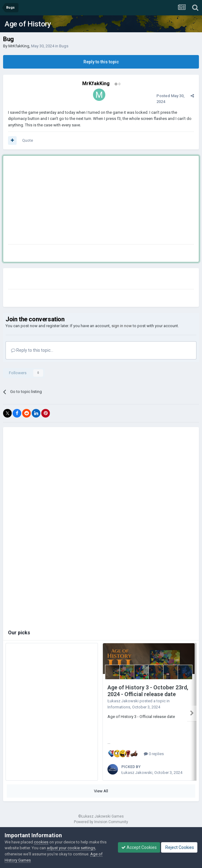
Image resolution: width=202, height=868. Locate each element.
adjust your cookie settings (71, 848)
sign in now (122, 326)
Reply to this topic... (32, 350)
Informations (119, 707)
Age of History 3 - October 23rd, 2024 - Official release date (148, 691)
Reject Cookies (179, 847)
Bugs (64, 46)
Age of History (28, 24)
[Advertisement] (80, 201)
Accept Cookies (139, 847)
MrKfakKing (19, 46)
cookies (41, 842)
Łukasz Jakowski (123, 701)
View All (101, 791)
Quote (28, 140)
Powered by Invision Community (101, 822)
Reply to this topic (101, 62)
